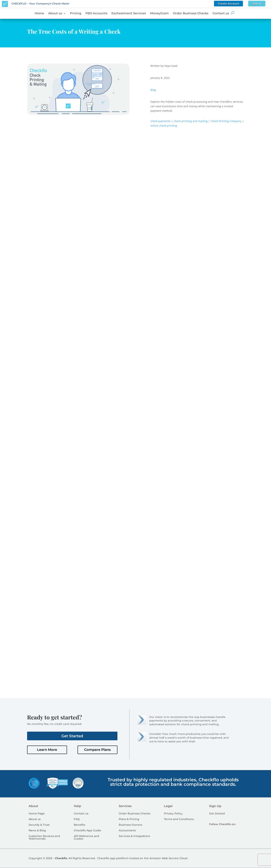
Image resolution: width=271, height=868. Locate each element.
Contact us (221, 13)
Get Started (72, 736)
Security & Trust (39, 825)
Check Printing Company (226, 121)
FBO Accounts (96, 13)
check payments (161, 121)
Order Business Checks (191, 13)
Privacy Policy (173, 814)
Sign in (257, 4)
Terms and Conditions (179, 819)
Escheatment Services (129, 13)
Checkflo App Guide (87, 831)
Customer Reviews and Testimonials (44, 838)
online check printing (164, 126)
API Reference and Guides (86, 838)
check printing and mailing (191, 121)
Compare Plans (97, 750)
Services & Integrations (134, 836)
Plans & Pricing (129, 819)
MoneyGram (159, 13)
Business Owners (131, 825)
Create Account (228, 4)
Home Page (37, 814)
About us (55, 13)
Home (39, 13)
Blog (153, 90)
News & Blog (37, 831)
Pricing (76, 13)
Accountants (127, 831)
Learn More (47, 750)
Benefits (80, 825)
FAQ (77, 819)
